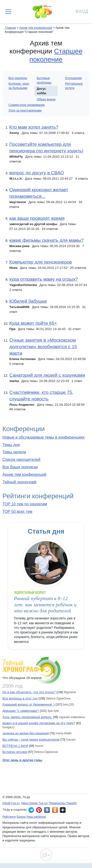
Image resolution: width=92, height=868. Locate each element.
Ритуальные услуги (74, 86)
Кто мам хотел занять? (34, 127)
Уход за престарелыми (25, 110)
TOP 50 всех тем (17, 511)
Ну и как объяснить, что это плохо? (29, 692)
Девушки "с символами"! (21, 711)
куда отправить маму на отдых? (43, 279)
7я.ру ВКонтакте (47, 810)
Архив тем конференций (24, 474)
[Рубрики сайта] (8, 12)
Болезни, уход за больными (19, 86)
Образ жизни (46, 99)
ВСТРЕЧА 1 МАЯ (15, 746)
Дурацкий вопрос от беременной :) (29, 704)
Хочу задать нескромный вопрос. (27, 717)
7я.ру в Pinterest (39, 810)
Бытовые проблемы (44, 80)
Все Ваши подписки (20, 467)
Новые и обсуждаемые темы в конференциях (43, 437)
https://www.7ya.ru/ (35, 803)
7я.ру (63, 810)
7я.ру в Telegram (31, 810)
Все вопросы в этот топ (20, 698)
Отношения (73, 78)
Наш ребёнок (36, 817)
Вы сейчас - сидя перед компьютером (31, 739)
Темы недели (14, 452)
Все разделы (18, 78)
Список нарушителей (21, 460)
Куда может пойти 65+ (33, 323)
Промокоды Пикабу (63, 803)
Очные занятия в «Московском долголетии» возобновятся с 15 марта (43, 347)
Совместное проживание (27, 105)
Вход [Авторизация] (82, 11)
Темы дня (11, 445)
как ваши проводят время (37, 218)
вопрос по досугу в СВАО (37, 173)
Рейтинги (9, 817)
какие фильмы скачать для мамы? (46, 240)
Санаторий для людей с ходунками (47, 375)
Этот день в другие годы (22, 760)
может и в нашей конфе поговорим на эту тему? (39, 723)
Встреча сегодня (15, 752)
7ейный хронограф (19, 482)
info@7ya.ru (11, 803)
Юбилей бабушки (28, 301)
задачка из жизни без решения (26, 733)
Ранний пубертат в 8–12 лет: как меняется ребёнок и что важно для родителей (45, 605)
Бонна (21, 817)
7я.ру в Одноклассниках (55, 810)
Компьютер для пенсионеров (40, 262)
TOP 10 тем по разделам (25, 504)
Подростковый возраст (30, 592)
